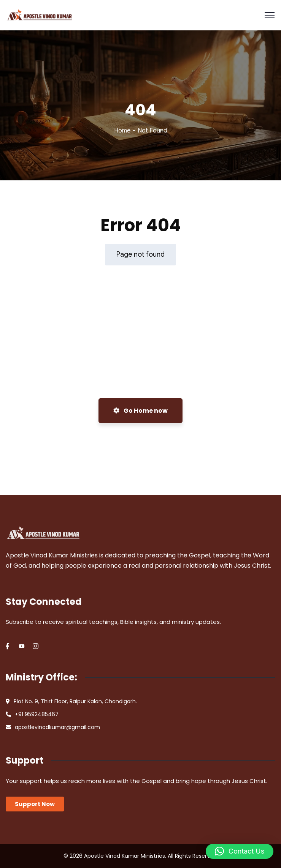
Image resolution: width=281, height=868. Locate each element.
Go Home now (140, 411)
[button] (240, 851)
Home (122, 131)
